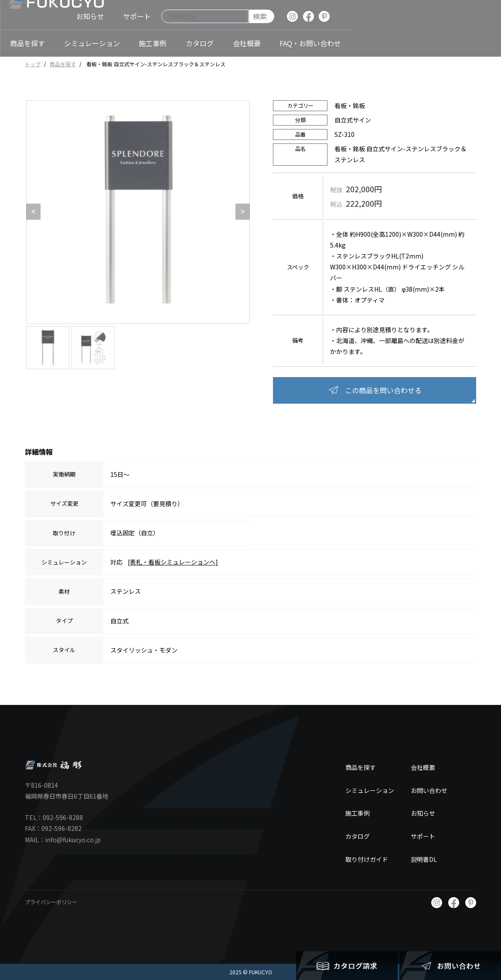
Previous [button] (31, 212)
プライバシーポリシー (51, 902)
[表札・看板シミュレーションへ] (173, 562)
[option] (138, 212)
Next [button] (240, 212)
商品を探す (63, 64)
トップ (33, 64)
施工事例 (358, 813)
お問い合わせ (429, 790)
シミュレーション (370, 790)
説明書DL (424, 859)
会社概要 (423, 767)
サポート (423, 836)
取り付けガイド (367, 859)
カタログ (358, 836)
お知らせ (423, 813)
